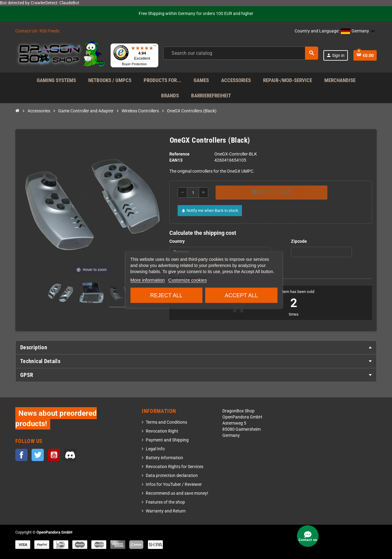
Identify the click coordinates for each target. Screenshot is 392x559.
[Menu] (155, 47)
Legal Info (155, 449)
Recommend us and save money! (177, 493)
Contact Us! (26, 31)
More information (148, 280)
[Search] (240, 53)
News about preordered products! (56, 418)
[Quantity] (193, 193)
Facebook (21, 455)
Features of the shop (165, 502)
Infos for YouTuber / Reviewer (174, 484)
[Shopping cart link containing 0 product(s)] (365, 55)
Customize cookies (187, 280)
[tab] (196, 347)
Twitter (38, 455)
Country (177, 241)
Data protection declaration (172, 476)
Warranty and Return (166, 511)
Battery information (164, 458)
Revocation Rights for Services (175, 467)
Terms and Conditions (166, 422)
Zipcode (299, 241)
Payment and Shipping (167, 440)
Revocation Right (162, 431)
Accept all (241, 295)
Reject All (166, 295)
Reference (179, 154)
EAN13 (176, 160)
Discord (70, 455)
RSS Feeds (49, 31)
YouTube (54, 455)
